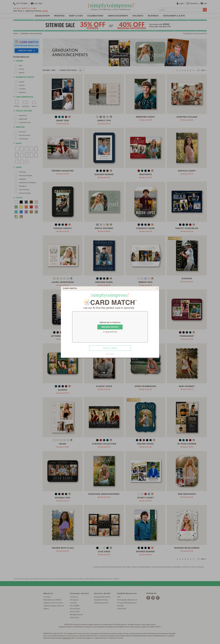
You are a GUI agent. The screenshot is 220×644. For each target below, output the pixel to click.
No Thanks (110, 354)
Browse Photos (110, 327)
